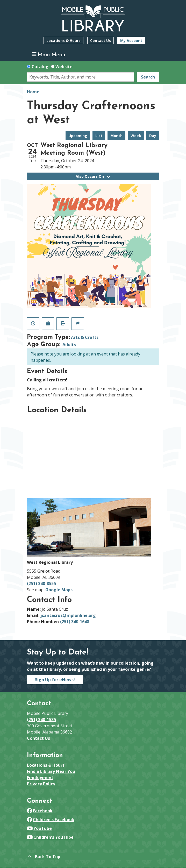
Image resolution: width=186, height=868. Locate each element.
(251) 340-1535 (41, 720)
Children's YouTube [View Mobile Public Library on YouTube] (50, 837)
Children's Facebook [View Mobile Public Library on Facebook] (51, 820)
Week (136, 136)
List (99, 136)
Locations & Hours (63, 41)
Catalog (40, 67)
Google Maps (59, 590)
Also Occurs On (93, 176)
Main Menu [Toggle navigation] (49, 55)
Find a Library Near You (51, 771)
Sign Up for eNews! (55, 680)
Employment (40, 778)
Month (116, 136)
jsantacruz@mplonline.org (68, 615)
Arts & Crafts (85, 337)
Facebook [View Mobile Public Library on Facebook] (40, 811)
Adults (69, 345)
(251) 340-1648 (75, 622)
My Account (131, 41)
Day (153, 136)
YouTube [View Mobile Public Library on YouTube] (39, 828)
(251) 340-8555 (41, 584)
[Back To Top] (93, 857)
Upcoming (78, 136)
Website (64, 67)
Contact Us (101, 41)
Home (33, 92)
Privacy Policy (41, 784)
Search (148, 77)
